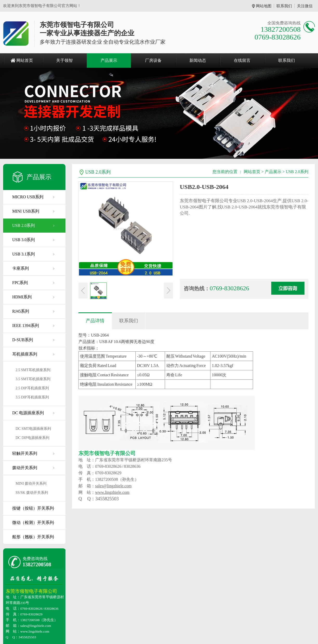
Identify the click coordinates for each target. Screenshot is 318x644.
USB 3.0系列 (24, 240)
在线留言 (242, 60)
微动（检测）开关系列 (33, 523)
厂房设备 (153, 60)
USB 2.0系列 (24, 225)
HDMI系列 (22, 297)
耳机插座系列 (25, 354)
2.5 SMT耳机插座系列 (33, 370)
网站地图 (264, 6)
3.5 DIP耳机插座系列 (32, 397)
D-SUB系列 (23, 340)
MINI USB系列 (26, 211)
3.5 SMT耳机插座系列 (33, 379)
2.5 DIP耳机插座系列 (32, 388)
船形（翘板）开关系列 (33, 537)
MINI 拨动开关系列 (31, 484)
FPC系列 (20, 283)
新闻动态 (198, 60)
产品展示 (109, 60)
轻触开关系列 (25, 453)
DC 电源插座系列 (28, 413)
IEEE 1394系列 (26, 326)
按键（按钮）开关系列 (33, 508)
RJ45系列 (21, 311)
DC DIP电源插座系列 (32, 438)
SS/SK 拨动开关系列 (32, 493)
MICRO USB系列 (28, 197)
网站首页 (25, 60)
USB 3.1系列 (24, 254)
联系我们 (284, 6)
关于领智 (64, 60)
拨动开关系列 (25, 468)
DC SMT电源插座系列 (33, 429)
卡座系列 (21, 268)
